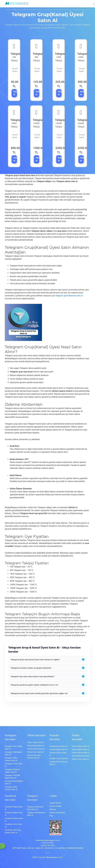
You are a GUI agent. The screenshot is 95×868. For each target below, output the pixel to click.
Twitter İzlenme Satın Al (81, 753)
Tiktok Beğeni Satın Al (36, 746)
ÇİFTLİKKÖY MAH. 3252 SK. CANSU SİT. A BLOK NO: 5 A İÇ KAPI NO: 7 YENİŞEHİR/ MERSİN (48, 848)
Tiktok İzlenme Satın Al (36, 749)
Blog (51, 816)
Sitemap (53, 809)
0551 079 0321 (47, 843)
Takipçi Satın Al (55, 803)
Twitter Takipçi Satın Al (80, 746)
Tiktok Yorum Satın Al (35, 752)
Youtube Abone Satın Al (58, 746)
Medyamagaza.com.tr (54, 857)
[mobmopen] (94, 3)
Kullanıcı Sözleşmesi (57, 813)
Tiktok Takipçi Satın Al (36, 742)
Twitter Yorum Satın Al (80, 759)
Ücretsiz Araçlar (55, 806)
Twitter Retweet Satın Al (81, 756)
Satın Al (15, 93)
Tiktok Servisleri (36, 735)
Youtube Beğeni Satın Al (59, 749)
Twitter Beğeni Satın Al (80, 749)
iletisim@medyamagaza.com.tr (47, 840)
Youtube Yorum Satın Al (58, 758)
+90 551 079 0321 (47, 846)
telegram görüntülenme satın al (69, 296)
